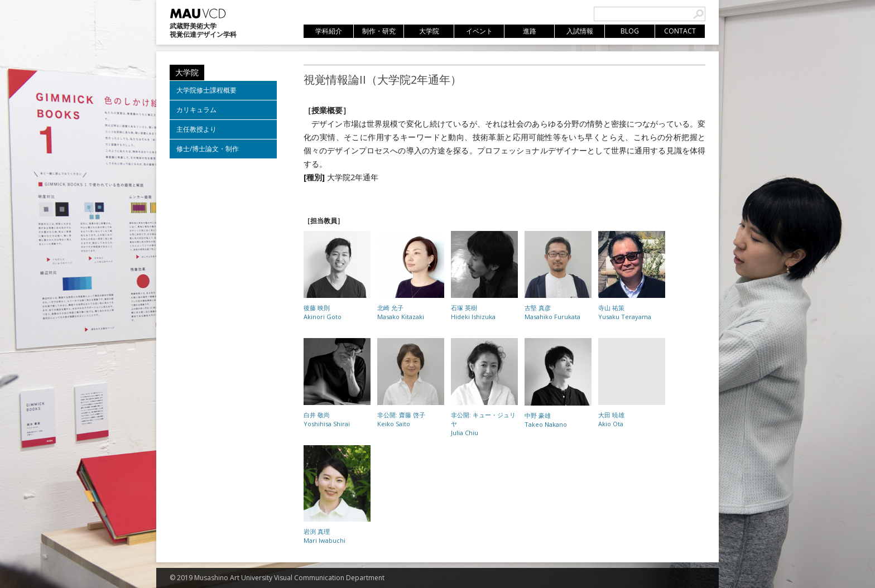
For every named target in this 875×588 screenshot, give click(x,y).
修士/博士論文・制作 (208, 149)
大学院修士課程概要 (206, 90)
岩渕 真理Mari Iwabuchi (324, 536)
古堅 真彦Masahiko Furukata (552, 312)
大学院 (187, 72)
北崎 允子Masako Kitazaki (401, 312)
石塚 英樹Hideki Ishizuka (473, 312)
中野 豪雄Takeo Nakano (546, 420)
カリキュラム (196, 110)
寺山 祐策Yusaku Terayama (625, 312)
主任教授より (196, 129)
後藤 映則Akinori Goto (323, 312)
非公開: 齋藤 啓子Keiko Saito (401, 419)
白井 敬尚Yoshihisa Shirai (327, 419)
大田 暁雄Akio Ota (611, 419)
